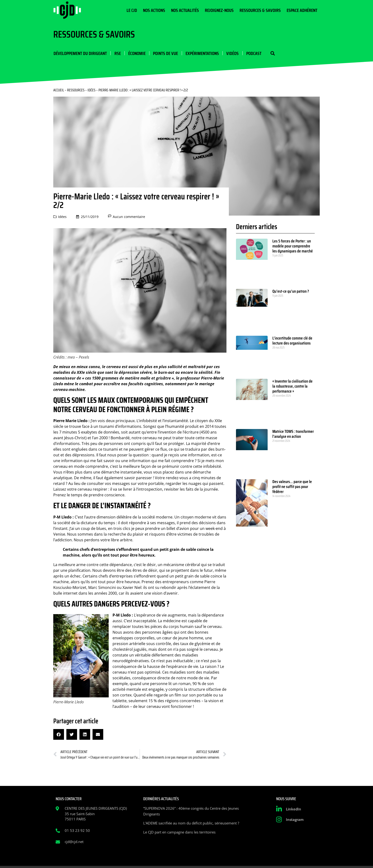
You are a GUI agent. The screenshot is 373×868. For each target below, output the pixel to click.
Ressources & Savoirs (260, 10)
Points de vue (165, 53)
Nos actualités (185, 10)
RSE (117, 53)
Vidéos (232, 53)
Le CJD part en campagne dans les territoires (179, 832)
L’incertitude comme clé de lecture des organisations (292, 341)
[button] (272, 53)
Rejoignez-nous (219, 10)
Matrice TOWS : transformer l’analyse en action (293, 434)
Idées (91, 90)
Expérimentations (201, 53)
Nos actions (154, 10)
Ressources (76, 90)
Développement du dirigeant (80, 53)
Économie (136, 53)
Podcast (253, 53)
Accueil (59, 90)
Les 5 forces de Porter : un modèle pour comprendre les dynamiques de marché (293, 246)
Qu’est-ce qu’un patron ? (291, 291)
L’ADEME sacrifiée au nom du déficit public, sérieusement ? (191, 823)
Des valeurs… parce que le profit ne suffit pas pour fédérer (292, 487)
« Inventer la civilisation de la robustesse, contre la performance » (292, 386)
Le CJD (132, 10)
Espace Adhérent (302, 10)
